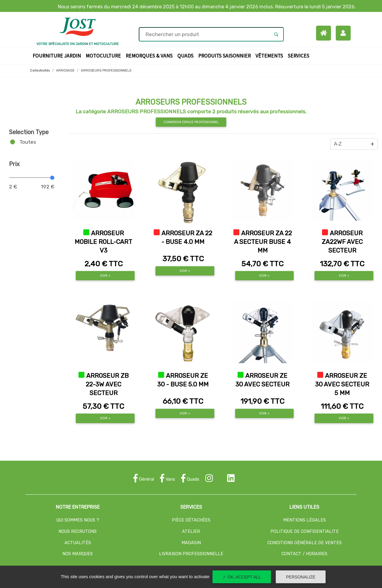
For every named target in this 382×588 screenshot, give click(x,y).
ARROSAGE (65, 71)
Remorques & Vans (150, 55)
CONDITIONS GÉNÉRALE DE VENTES (305, 543)
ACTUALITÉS (78, 543)
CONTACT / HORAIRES (304, 554)
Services (300, 55)
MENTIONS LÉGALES (305, 520)
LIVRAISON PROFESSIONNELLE (191, 554)
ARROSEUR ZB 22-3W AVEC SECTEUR (107, 384)
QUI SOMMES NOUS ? (78, 520)
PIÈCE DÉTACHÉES (191, 520)
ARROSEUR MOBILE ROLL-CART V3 (103, 242)
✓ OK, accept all (242, 577)
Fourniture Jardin (58, 55)
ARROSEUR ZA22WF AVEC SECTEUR (342, 242)
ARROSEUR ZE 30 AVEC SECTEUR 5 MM (342, 384)
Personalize (301, 577)
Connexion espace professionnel (191, 122)
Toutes (28, 142)
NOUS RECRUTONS (78, 531)
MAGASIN (191, 543)
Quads (187, 55)
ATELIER (191, 531)
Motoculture (104, 55)
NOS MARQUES (78, 554)
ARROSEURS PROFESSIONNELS (106, 71)
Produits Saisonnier (226, 55)
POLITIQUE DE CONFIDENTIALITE (305, 531)
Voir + (105, 276)
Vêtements (270, 55)
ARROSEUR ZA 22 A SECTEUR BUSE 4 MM (263, 242)
